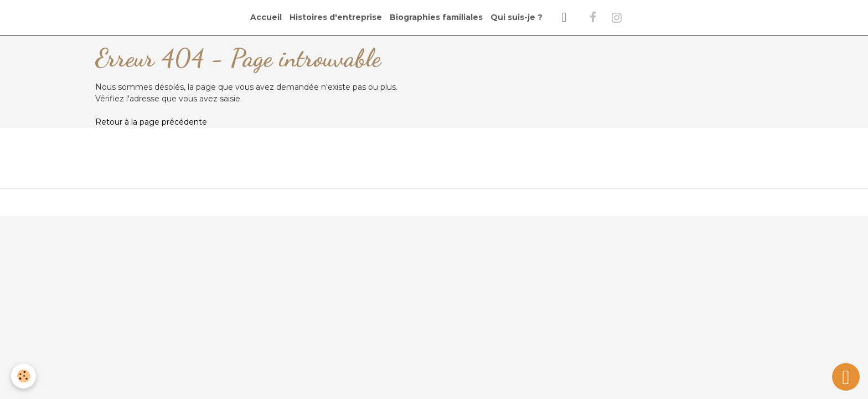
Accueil (266, 17)
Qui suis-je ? (516, 17)
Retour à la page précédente (151, 122)
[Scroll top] (846, 377)
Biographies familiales (436, 17)
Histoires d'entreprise (336, 17)
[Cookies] (24, 376)
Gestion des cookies (434, 202)
